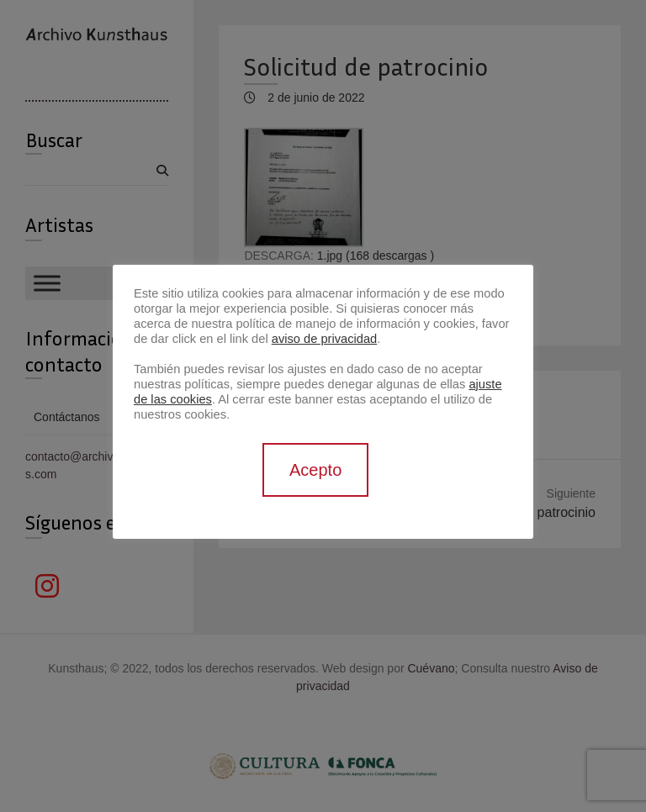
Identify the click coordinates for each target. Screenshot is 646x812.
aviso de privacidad (324, 339)
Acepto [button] (315, 470)
